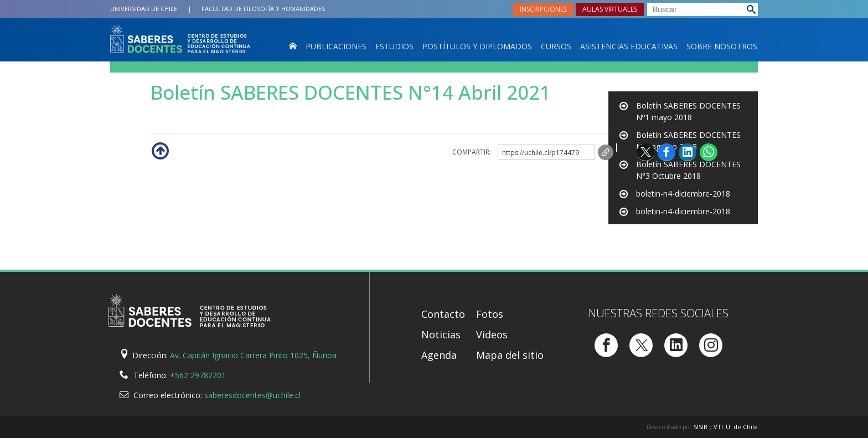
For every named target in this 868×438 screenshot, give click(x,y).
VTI (718, 427)
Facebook (666, 152)
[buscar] (702, 9)
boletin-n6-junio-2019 (675, 229)
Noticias (441, 334)
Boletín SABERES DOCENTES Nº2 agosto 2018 (688, 141)
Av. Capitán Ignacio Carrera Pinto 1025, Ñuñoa (253, 355)
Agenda (439, 355)
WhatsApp (709, 152)
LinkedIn (688, 152)
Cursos (556, 46)
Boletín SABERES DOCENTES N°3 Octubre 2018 (688, 170)
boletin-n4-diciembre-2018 (683, 194)
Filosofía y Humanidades (263, 9)
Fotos (490, 314)
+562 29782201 (198, 375)
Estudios (394, 46)
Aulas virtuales (610, 9)
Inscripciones (543, 9)
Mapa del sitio (510, 355)
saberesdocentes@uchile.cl (252, 395)
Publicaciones (336, 46)
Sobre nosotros (722, 46)
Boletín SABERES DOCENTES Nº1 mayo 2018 (688, 111)
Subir (159, 150)
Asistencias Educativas (629, 46)
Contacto (443, 314)
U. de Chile (742, 427)
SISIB (701, 427)
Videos (492, 334)
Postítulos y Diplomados (477, 46)
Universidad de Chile (144, 9)
